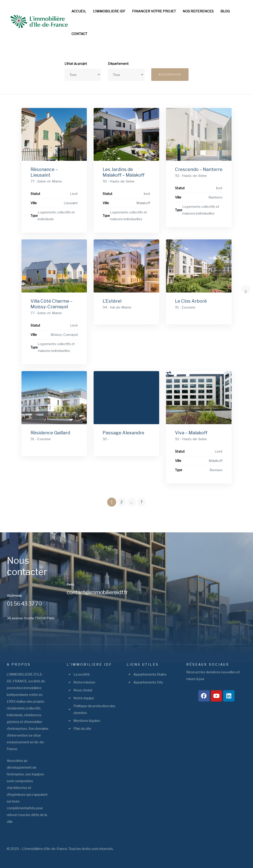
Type (34, 216)
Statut (35, 194)
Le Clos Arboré (191, 301)
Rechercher (170, 75)
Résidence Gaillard (50, 433)
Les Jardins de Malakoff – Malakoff (124, 172)
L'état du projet (76, 64)
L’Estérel (112, 301)
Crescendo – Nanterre (199, 169)
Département (118, 64)
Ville (34, 203)
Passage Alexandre (123, 433)
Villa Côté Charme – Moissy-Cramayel (52, 304)
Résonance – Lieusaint (44, 172)
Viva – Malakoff (191, 433)
